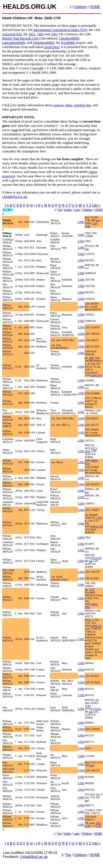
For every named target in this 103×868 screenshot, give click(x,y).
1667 (92, 358)
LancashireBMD (14, 43)
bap (87, 249)
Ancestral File (12, 34)
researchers (51, 47)
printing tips (83, 105)
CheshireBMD (69, 38)
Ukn (95, 205)
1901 (54, 34)
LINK (81, 222)
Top (60, 210)
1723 (92, 589)
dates (69, 105)
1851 (32, 34)
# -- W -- (8, 210)
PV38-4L (96, 709)
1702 (99, 518)
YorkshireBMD (43, 43)
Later (77, 210)
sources (58, 105)
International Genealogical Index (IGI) (60, 30)
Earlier (68, 210)
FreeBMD (68, 43)
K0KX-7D (96, 526)
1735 (88, 706)
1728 (98, 826)
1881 (41, 34)
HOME (95, 7)
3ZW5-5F (96, 375)
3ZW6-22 (96, 626)
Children (80, 7)
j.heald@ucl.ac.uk (15, 197)
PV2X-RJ (96, 558)
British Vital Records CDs (20, 38)
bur (97, 220)
